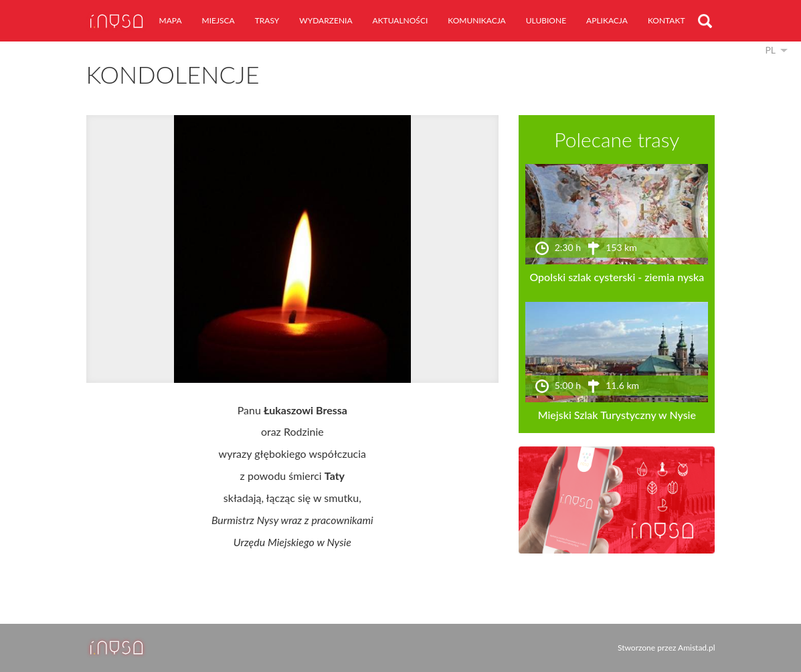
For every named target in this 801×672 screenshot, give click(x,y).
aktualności (400, 20)
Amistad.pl (696, 648)
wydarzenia (326, 20)
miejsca (218, 20)
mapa (171, 20)
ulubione (546, 20)
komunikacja (476, 20)
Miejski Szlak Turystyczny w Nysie (617, 415)
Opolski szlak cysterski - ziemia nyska (617, 277)
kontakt (666, 20)
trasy (267, 20)
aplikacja (607, 20)
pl (770, 50)
